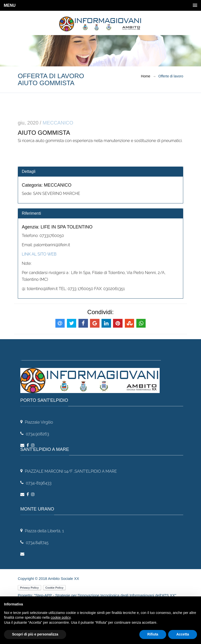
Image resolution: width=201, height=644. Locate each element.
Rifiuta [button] (153, 634)
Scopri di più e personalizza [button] (35, 634)
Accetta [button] (183, 634)
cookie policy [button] (61, 617)
